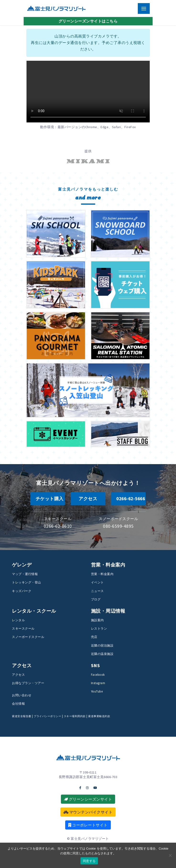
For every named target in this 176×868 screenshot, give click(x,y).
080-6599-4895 (118, 526)
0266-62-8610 (58, 526)
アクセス (18, 675)
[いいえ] (170, 855)
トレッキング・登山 (27, 582)
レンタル (18, 620)
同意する (89, 861)
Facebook (98, 675)
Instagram (98, 683)
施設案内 (97, 620)
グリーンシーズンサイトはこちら (88, 21)
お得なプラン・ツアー (28, 683)
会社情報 (18, 703)
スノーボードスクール (28, 637)
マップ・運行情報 (25, 574)
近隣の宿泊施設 (102, 645)
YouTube (97, 691)
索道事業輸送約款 (99, 716)
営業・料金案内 (102, 574)
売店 (94, 637)
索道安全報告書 (22, 716)
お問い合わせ (22, 695)
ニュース (97, 591)
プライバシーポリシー (47, 716)
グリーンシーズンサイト (88, 799)
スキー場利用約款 (75, 716)
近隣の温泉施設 (102, 654)
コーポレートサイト (88, 825)
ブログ (96, 599)
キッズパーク (22, 591)
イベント (97, 582)
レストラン (99, 628)
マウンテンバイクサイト (88, 812)
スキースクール (23, 628)
